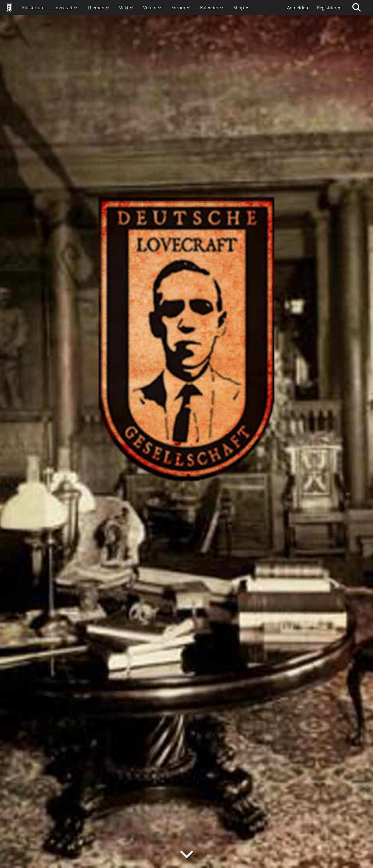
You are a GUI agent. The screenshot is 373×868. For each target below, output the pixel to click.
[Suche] (357, 7)
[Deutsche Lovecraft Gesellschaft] (9, 7)
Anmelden (298, 7)
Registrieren (329, 7)
